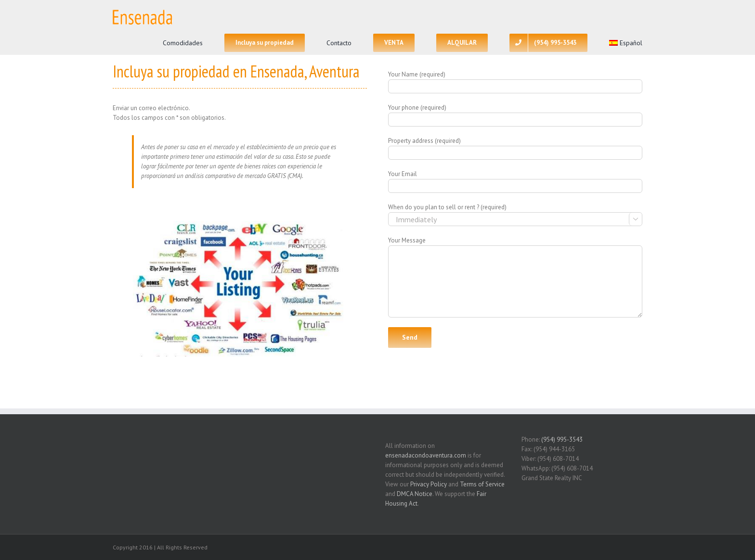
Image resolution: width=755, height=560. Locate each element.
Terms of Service (482, 484)
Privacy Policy (429, 484)
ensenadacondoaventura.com (426, 455)
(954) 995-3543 (562, 439)
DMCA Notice (415, 494)
